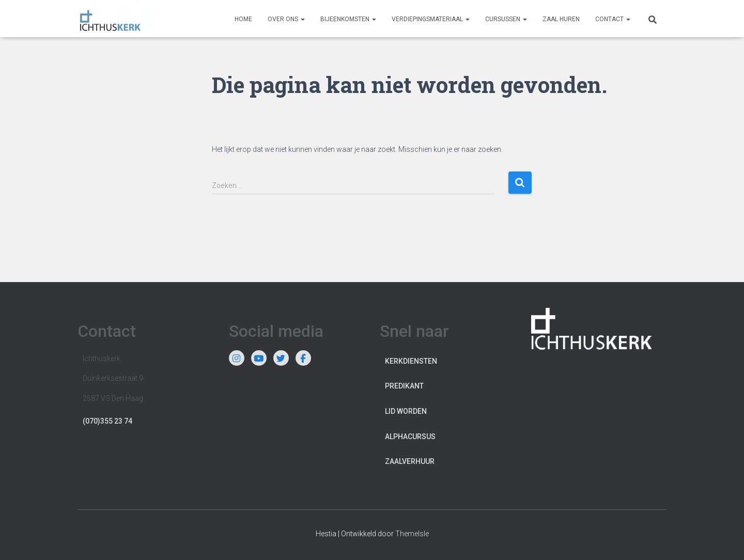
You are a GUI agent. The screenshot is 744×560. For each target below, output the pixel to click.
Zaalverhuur (410, 461)
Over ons (286, 19)
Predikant (404, 386)
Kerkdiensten (411, 361)
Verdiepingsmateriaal (431, 19)
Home (243, 19)
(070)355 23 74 (107, 421)
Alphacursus (410, 437)
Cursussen (506, 19)
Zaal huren (561, 19)
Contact (613, 19)
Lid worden (406, 411)
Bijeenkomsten (348, 19)
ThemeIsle (412, 534)
